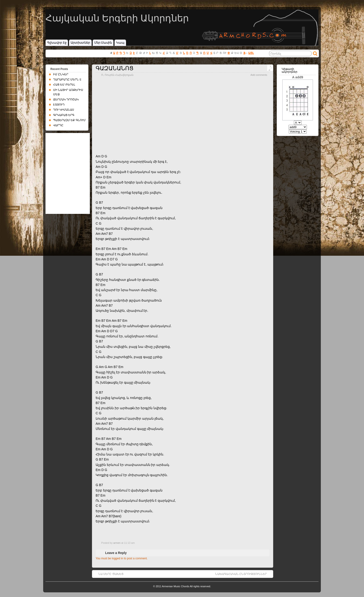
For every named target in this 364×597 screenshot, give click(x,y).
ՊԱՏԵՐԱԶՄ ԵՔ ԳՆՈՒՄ (69, 120)
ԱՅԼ (251, 53)
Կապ (120, 43)
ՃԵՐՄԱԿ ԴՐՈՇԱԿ (66, 99)
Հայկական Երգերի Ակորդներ (117, 18)
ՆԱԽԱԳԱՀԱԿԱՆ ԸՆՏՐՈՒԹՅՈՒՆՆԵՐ (241, 574)
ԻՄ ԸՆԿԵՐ (61, 74)
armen (117, 543)
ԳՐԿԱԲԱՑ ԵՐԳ (64, 115)
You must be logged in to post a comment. (122, 558)
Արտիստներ (80, 43)
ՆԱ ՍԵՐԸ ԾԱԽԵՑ (111, 574)
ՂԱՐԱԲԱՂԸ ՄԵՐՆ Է (67, 80)
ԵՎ (237, 53)
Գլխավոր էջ (57, 43)
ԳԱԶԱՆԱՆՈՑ (115, 68)
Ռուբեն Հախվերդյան (119, 75)
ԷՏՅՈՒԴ (59, 105)
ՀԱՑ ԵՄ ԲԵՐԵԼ (64, 85)
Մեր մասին (103, 43)
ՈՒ (225, 53)
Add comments (259, 75)
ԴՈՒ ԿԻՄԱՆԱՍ (64, 110)
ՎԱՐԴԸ (58, 125)
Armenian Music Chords (176, 586)
